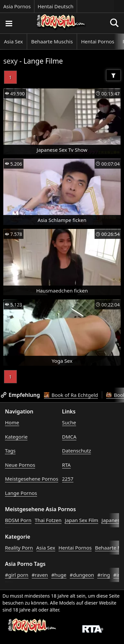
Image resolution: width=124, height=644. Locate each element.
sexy (10, 61)
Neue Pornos (20, 465)
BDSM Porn (18, 520)
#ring (103, 575)
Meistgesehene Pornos (32, 479)
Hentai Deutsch (56, 6)
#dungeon (82, 575)
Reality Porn (19, 548)
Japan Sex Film (82, 520)
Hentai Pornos (98, 41)
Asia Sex (13, 41)
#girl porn (17, 575)
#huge (59, 575)
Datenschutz (77, 451)
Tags (10, 451)
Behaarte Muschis (52, 41)
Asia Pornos (17, 6)
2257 (68, 479)
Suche (69, 422)
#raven (40, 575)
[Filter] (113, 75)
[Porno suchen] (9, 23)
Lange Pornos (21, 493)
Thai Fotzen (48, 520)
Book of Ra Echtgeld (71, 395)
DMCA (69, 437)
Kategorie (16, 437)
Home (12, 422)
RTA (66, 465)
